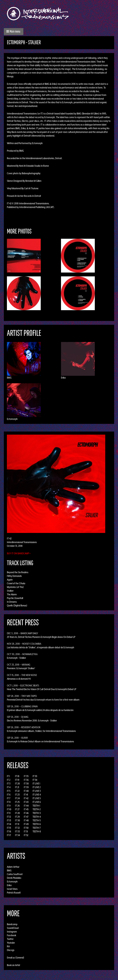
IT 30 (18, 820)
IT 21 (17, 787)
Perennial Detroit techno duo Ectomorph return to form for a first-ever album (43, 700)
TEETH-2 (37, 809)
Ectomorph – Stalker (16, 658)
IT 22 (17, 791)
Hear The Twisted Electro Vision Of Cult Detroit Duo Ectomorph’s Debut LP (42, 689)
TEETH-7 (37, 828)
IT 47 (26, 817)
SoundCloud (13, 928)
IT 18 (17, 776)
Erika (63, 378)
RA (8, 946)
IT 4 (9, 787)
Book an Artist (14, 965)
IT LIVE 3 (37, 791)
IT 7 (9, 798)
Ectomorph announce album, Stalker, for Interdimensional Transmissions (41, 731)
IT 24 (17, 798)
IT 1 (8, 776)
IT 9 (9, 806)
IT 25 (17, 802)
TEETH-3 (37, 813)
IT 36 (26, 780)
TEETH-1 (36, 806)
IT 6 (9, 795)
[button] (14, 32)
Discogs (11, 950)
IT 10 (9, 809)
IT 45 (26, 809)
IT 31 (17, 824)
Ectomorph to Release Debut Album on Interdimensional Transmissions (40, 741)
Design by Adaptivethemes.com (104, 977)
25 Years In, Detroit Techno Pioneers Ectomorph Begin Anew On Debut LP (41, 637)
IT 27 (17, 809)
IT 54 (35, 780)
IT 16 (9, 831)
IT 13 (9, 820)
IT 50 (26, 828)
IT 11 (9, 813)
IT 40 (26, 791)
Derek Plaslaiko (14, 878)
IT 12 (9, 817)
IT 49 (26, 824)
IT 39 (26, 787)
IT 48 (26, 820)
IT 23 (17, 795)
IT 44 (26, 806)
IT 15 (9, 828)
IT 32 (17, 828)
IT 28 (17, 813)
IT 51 (26, 831)
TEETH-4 (37, 817)
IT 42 (26, 798)
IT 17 (9, 835)
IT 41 (26, 795)
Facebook (12, 935)
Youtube (11, 943)
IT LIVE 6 (37, 802)
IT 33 (17, 831)
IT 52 (26, 835)
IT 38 (26, 784)
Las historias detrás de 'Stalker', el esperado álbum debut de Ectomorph (40, 647)
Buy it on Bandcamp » (19, 553)
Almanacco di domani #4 (19, 679)
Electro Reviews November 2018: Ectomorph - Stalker (32, 721)
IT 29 (17, 817)
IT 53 (35, 776)
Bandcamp (12, 924)
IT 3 (9, 784)
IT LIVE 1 (36, 784)
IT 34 (17, 835)
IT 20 (17, 784)
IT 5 (9, 791)
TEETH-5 (37, 820)
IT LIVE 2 (37, 787)
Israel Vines (12, 889)
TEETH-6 (37, 824)
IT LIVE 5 (37, 798)
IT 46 (26, 813)
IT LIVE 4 (37, 795)
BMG (9, 378)
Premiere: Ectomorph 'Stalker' (21, 668)
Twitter (10, 939)
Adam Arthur (13, 867)
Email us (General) (16, 958)
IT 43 (26, 802)
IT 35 (26, 776)
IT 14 (9, 824)
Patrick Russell (14, 893)
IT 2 (9, 780)
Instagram (12, 932)
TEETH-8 (37, 831)
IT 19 (17, 780)
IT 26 (17, 806)
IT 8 (9, 802)
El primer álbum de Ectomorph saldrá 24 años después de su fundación (40, 710)
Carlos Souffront (15, 874)
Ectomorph (12, 419)
